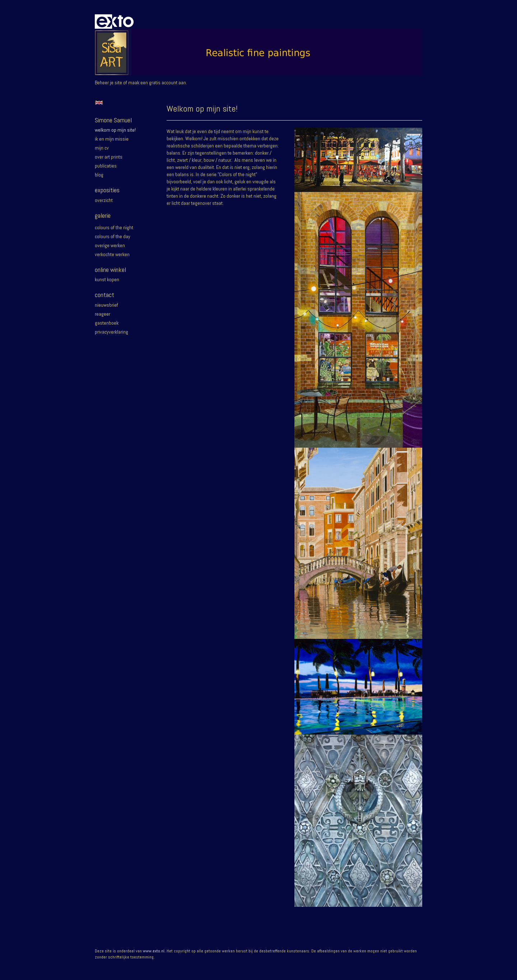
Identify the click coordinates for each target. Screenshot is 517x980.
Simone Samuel (113, 120)
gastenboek (107, 323)
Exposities (107, 190)
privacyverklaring (111, 332)
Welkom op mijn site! (115, 130)
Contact (104, 295)
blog (99, 175)
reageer (103, 314)
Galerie (103, 215)
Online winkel (110, 270)
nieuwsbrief (106, 305)
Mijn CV (102, 148)
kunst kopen (107, 279)
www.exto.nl (154, 951)
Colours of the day (113, 236)
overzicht (104, 200)
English (99, 103)
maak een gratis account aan (157, 83)
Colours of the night (114, 227)
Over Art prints (109, 157)
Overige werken (110, 245)
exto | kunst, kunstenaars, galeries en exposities (115, 22)
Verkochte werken (112, 254)
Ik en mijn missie (112, 139)
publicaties (106, 166)
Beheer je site (108, 83)
